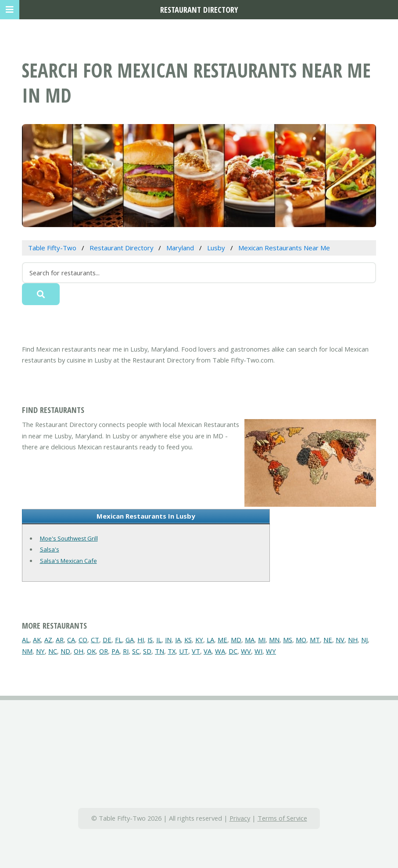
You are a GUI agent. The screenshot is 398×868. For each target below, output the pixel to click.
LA (210, 640)
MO (301, 640)
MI (262, 640)
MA (250, 640)
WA (220, 651)
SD (147, 651)
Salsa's (50, 549)
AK (37, 640)
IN (168, 640)
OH (79, 651)
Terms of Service (282, 818)
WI (258, 651)
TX (172, 651)
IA (178, 640)
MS (288, 640)
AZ (48, 640)
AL (26, 640)
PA (115, 651)
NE (328, 640)
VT (196, 651)
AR (60, 640)
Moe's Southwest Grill (69, 538)
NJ (364, 640)
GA (130, 640)
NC (53, 651)
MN (274, 640)
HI (141, 640)
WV (246, 651)
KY (199, 640)
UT (184, 651)
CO (83, 640)
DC (233, 651)
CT (95, 640)
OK (91, 651)
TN (160, 651)
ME (222, 640)
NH (353, 640)
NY (40, 651)
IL (159, 640)
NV (340, 640)
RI (126, 651)
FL (118, 640)
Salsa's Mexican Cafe (68, 561)
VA (208, 651)
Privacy (240, 818)
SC (136, 651)
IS (150, 640)
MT (315, 640)
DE (107, 640)
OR (104, 651)
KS (188, 640)
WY (271, 651)
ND (65, 651)
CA (71, 640)
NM (27, 651)
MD (236, 640)
